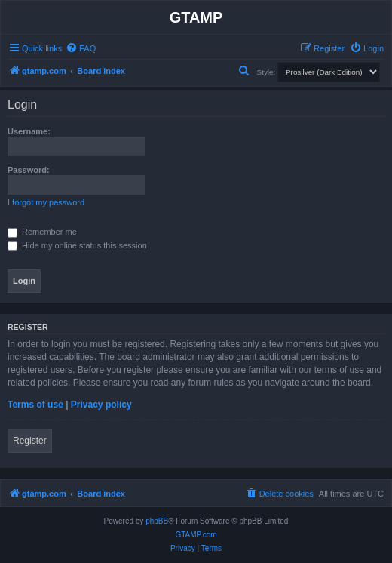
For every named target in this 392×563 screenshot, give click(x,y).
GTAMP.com (196, 535)
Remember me (42, 232)
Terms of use (35, 405)
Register (30, 441)
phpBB (157, 521)
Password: (29, 170)
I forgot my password (46, 202)
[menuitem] (81, 48)
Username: (29, 131)
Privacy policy (101, 405)
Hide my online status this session (77, 245)
